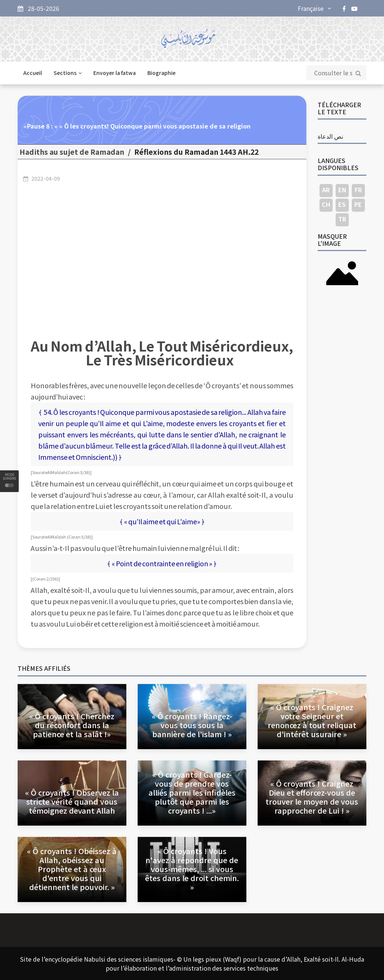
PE (358, 204)
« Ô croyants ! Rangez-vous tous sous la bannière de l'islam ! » (192, 725)
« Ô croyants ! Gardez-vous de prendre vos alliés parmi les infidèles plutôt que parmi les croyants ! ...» (192, 792)
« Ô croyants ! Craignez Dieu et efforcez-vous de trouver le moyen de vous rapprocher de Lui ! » (312, 797)
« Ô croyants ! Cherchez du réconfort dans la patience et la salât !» (72, 725)
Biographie (161, 73)
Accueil (33, 73)
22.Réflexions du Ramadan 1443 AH (196, 152)
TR (342, 219)
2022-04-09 (46, 178)
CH (326, 204)
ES (342, 204)
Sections (68, 73)
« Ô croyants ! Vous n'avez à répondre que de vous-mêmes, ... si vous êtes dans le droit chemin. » (192, 869)
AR (326, 190)
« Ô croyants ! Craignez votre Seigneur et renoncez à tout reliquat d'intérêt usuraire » (312, 720)
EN (342, 190)
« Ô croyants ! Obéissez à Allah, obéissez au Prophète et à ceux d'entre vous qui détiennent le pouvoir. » (72, 869)
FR (358, 190)
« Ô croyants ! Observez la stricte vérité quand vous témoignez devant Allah (72, 801)
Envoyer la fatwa (115, 73)
